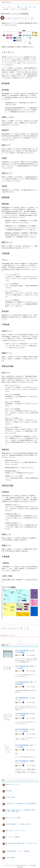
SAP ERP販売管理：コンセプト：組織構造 (17, 851)
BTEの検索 (8, 791)
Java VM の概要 (10, 858)
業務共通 (18, 655)
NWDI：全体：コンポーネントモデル (16, 831)
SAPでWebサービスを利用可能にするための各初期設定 (21, 804)
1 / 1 (20, 641)
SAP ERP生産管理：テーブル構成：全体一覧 (18, 824)
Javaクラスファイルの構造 (13, 818)
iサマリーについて (9, 865)
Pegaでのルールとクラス (12, 784)
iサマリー (8, 2)
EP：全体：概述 (10, 797)
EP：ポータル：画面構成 (12, 837)
